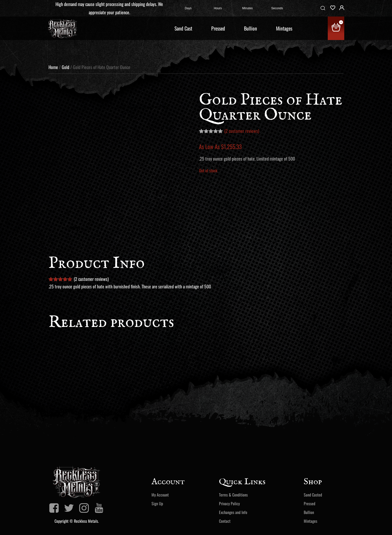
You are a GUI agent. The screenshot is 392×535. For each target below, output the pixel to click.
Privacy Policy (229, 503)
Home (53, 67)
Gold (65, 67)
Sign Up (157, 503)
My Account (160, 495)
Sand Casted (313, 495)
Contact (225, 521)
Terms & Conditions (233, 495)
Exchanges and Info (233, 512)
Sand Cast (183, 28)
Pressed (218, 28)
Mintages (284, 28)
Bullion (250, 28)
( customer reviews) (242, 131)
